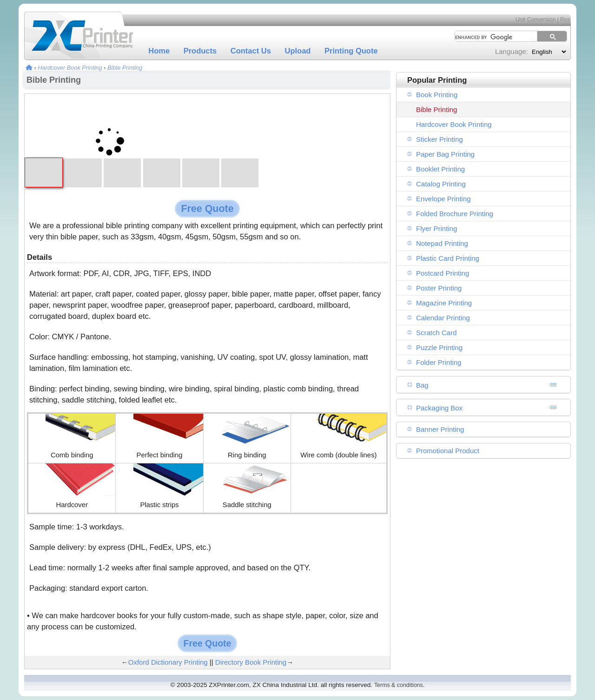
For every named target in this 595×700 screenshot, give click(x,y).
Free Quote (207, 209)
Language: (512, 51)
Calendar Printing (443, 318)
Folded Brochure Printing (455, 214)
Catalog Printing (441, 184)
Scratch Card (436, 333)
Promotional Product (448, 451)
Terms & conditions (399, 685)
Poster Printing (439, 288)
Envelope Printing (443, 199)
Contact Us (251, 51)
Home (159, 51)
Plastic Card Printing (448, 258)
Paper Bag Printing (445, 154)
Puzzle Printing (439, 347)
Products (200, 51)
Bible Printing (125, 68)
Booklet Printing (440, 169)
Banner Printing (440, 429)
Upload (298, 51)
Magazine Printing (444, 303)
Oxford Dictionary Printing (168, 662)
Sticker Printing (440, 139)
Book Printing (437, 95)
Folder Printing (439, 362)
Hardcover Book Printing (70, 68)
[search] (489, 37)
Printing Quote (351, 51)
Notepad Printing (442, 243)
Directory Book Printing (251, 662)
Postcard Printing (443, 273)
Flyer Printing (436, 228)
